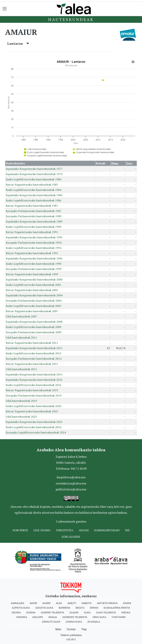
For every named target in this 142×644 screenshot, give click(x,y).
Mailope (38, 617)
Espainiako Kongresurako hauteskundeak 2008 (34, 322)
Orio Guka (99, 617)
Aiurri (46, 603)
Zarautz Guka (51, 622)
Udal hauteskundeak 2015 (21, 369)
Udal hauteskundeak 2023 (21, 417)
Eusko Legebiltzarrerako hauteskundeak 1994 (34, 248)
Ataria (127, 603)
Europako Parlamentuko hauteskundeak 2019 (34, 395)
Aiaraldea (18, 603)
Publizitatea (65, 530)
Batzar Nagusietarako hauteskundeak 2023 (32, 411)
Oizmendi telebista (75, 617)
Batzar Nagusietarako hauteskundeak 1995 (32, 253)
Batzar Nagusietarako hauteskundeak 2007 (32, 311)
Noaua (53, 617)
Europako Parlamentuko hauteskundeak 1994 (34, 243)
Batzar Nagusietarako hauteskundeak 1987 (32, 206)
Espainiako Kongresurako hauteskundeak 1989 (34, 221)
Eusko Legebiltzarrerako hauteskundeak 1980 (34, 179)
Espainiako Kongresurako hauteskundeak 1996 (34, 258)
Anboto (87, 603)
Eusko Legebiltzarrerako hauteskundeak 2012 (34, 353)
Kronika (22, 617)
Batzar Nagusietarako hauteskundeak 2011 (32, 343)
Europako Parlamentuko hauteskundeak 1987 (34, 211)
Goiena (31, 613)
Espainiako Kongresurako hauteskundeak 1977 (34, 169)
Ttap (84, 629)
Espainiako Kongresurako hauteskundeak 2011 (34, 348)
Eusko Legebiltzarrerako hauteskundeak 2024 (34, 427)
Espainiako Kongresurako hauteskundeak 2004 (34, 295)
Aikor (33, 603)
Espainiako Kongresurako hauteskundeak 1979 (34, 174)
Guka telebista (106, 613)
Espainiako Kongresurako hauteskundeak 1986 (34, 195)
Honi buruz (20, 530)
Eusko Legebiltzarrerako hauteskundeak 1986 (34, 200)
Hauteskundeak (71, 19)
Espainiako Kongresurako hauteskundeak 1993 (34, 237)
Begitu (80, 608)
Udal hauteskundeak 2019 (21, 401)
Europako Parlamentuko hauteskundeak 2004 (34, 301)
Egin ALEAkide (71, 537)
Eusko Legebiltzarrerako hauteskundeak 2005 (34, 306)
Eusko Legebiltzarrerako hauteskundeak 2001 (34, 285)
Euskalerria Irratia (117, 608)
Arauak (84, 530)
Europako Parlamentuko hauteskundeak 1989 (34, 216)
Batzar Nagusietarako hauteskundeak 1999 (32, 274)
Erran (94, 608)
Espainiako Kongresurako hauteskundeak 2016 (34, 380)
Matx (58, 629)
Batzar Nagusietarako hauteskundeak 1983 (32, 185)
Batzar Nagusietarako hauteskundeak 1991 (32, 232)
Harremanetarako (107, 530)
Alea (59, 603)
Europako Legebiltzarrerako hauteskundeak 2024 (36, 432)
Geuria (16, 613)
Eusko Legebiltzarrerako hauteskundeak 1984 (34, 190)
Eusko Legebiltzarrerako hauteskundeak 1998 (34, 264)
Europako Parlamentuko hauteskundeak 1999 (34, 269)
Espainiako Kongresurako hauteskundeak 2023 (34, 422)
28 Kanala (94, 622)
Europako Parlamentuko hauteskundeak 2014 (34, 359)
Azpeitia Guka (21, 608)
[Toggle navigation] (5, 9)
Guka (87, 613)
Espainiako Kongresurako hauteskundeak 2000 (34, 279)
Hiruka (126, 613)
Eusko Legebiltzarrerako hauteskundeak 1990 (34, 227)
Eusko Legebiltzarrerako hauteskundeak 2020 (34, 406)
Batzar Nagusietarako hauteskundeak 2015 (32, 364)
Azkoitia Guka (44, 608)
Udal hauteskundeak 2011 (21, 337)
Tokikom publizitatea (71, 635)
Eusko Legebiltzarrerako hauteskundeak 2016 (34, 385)
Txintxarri (119, 617)
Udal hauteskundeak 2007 (21, 316)
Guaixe (74, 613)
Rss (127, 530)
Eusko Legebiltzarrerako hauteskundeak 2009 (34, 327)
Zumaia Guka (74, 622)
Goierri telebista (53, 613)
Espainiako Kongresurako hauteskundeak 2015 (34, 374)
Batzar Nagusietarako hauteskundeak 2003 (32, 290)
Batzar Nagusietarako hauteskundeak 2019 (32, 390)
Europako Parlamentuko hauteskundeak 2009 (34, 332)
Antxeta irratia (107, 603)
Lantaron (18, 43)
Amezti (72, 603)
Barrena (64, 608)
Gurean (71, 629)
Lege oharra (42, 530)
